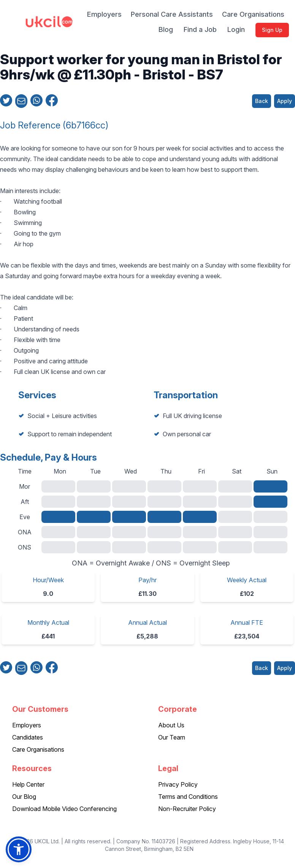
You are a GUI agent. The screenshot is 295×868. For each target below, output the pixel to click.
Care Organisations (253, 14)
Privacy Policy (178, 784)
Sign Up (272, 30)
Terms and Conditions (188, 797)
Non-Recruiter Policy (187, 809)
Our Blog (24, 797)
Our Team (172, 737)
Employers (104, 14)
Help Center (28, 784)
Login (236, 29)
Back (262, 101)
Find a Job (200, 29)
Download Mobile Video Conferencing (64, 809)
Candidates (28, 737)
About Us (171, 725)
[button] (19, 849)
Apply (285, 101)
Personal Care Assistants (172, 14)
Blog (166, 29)
